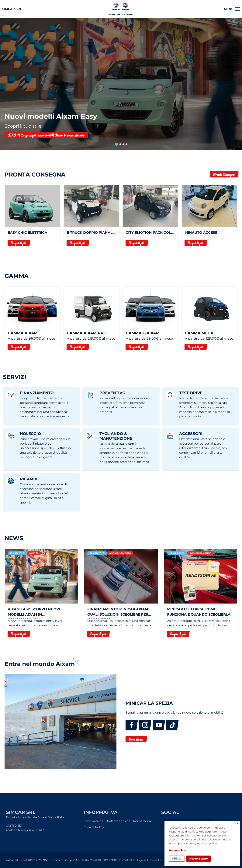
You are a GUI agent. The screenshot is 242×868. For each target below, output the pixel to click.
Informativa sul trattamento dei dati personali (118, 821)
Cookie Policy (94, 827)
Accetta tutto (199, 859)
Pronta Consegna (224, 174)
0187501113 (14, 826)
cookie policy (208, 843)
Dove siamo (136, 739)
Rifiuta (177, 859)
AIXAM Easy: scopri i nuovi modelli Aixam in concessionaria (46, 135)
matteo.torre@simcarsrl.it (25, 830)
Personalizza (178, 850)
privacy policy (187, 843)
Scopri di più (18, 243)
